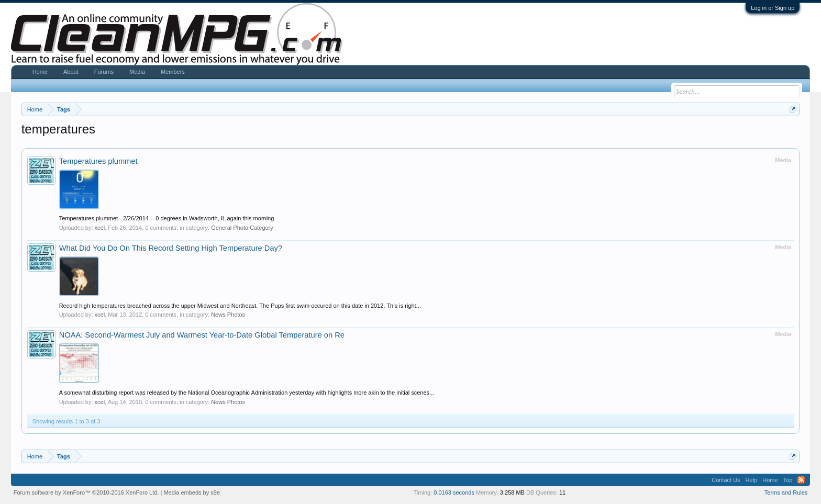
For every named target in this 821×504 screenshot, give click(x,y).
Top (788, 480)
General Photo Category (242, 228)
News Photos (228, 315)
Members (173, 72)
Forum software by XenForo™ (86, 492)
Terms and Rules (786, 492)
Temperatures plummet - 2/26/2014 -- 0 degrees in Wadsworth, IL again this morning (167, 218)
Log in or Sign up (773, 8)
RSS (801, 480)
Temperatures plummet (98, 161)
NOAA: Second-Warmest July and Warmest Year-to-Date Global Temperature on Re (202, 335)
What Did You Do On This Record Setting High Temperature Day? (171, 248)
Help (752, 480)
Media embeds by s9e (192, 492)
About (71, 72)
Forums (104, 72)
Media (137, 72)
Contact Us (726, 480)
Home (40, 72)
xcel (100, 228)
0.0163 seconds (454, 492)
